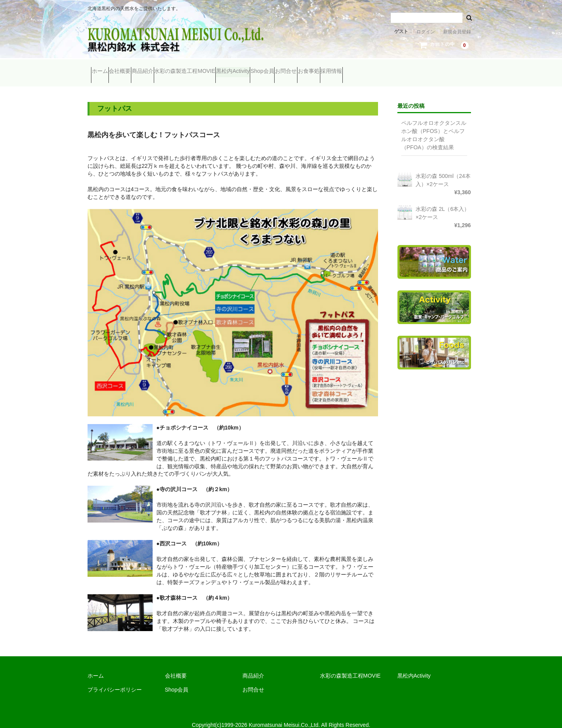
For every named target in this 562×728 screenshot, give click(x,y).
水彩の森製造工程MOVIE (233, 67)
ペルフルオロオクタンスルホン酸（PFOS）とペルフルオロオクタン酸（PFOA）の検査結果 (434, 124)
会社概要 (138, 67)
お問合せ (379, 67)
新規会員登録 (457, 32)
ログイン (426, 32)
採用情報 (454, 67)
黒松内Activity (296, 67)
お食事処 (416, 67)
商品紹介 (176, 67)
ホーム (103, 67)
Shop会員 (341, 67)
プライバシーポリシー (115, 679)
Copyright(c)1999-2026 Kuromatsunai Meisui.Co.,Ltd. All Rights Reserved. (281, 714)
